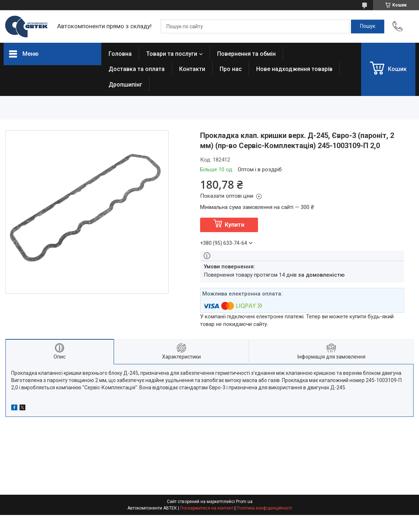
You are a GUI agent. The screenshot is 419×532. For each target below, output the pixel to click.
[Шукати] (368, 26)
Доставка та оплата (137, 69)
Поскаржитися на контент (207, 508)
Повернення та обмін (246, 54)
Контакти (192, 69)
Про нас (231, 69)
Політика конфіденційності (264, 508)
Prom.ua (244, 502)
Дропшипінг (125, 85)
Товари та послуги (172, 54)
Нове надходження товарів (294, 69)
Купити (234, 225)
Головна (120, 54)
